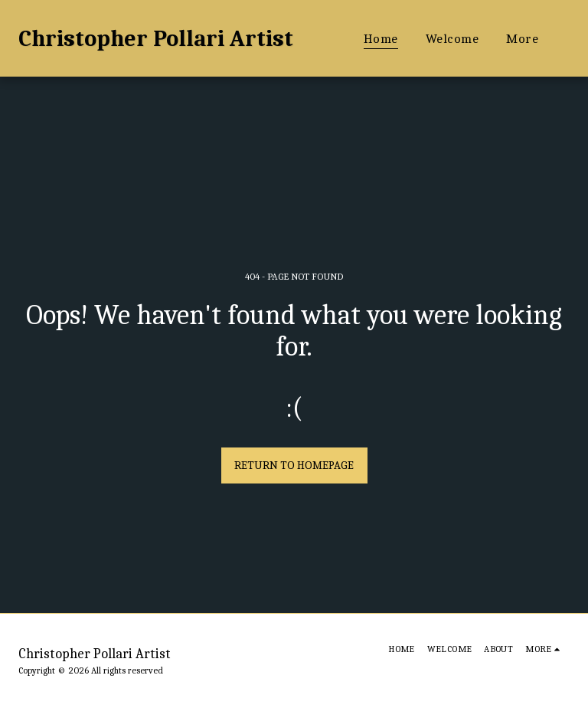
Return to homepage (294, 465)
